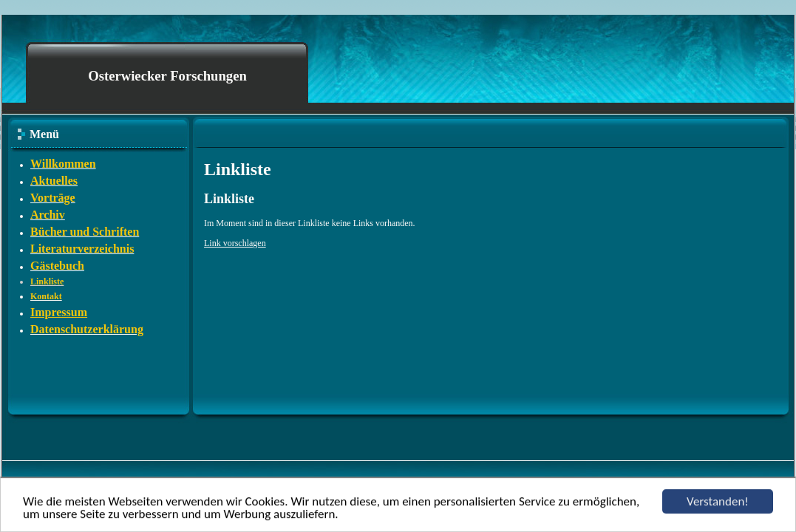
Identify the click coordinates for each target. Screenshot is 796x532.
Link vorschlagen (235, 243)
